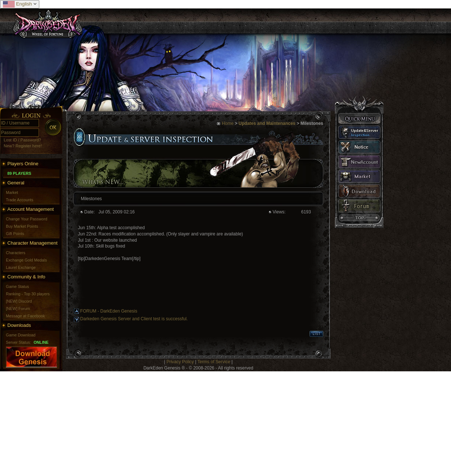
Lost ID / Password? (22, 140)
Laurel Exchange (21, 267)
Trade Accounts (20, 200)
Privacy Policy (180, 362)
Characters (16, 253)
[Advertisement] (220, 423)
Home (228, 123)
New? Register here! (23, 146)
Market (12, 192)
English (20, 4)
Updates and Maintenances (267, 123)
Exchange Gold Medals (26, 260)
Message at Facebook (25, 316)
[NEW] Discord (19, 301)
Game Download (21, 335)
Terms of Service (214, 362)
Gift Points (15, 234)
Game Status (17, 286)
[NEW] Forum (18, 309)
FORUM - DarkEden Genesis (109, 311)
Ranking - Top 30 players (28, 294)
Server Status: (18, 342)
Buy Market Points (22, 226)
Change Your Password (27, 219)
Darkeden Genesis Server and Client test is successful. (134, 319)
